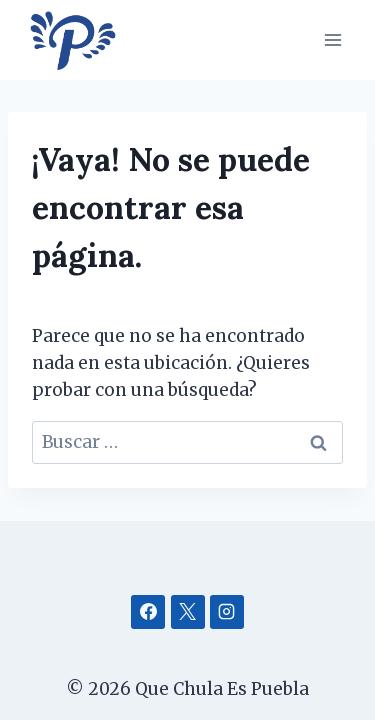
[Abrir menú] (332, 39)
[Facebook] (148, 612)
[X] (188, 612)
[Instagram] (227, 612)
